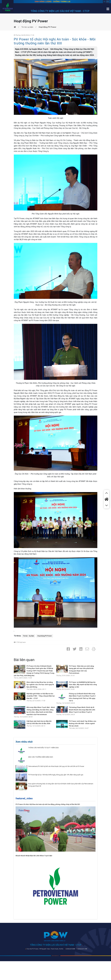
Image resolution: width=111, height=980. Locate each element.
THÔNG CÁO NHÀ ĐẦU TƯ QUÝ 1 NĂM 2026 (43, 748)
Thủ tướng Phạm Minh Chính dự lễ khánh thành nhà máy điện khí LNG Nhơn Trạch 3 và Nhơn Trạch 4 (82, 710)
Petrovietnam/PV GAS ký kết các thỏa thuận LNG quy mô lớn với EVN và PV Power (56, 766)
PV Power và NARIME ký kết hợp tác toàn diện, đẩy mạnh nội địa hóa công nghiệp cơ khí (83, 685)
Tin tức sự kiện (27, 27)
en (108, 2)
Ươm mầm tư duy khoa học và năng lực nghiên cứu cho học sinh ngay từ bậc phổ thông (40, 685)
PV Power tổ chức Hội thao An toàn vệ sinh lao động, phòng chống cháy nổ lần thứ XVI (48, 804)
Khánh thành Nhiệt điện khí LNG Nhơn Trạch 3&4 (34, 856)
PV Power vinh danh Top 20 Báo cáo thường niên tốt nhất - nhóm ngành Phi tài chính (82, 724)
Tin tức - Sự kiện (28, 636)
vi (104, 2)
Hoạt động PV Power (45, 636)
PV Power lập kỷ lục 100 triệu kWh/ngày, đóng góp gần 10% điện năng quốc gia (56, 775)
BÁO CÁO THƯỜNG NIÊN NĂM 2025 (41, 757)
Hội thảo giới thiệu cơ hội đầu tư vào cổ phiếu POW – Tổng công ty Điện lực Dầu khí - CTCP (41, 696)
